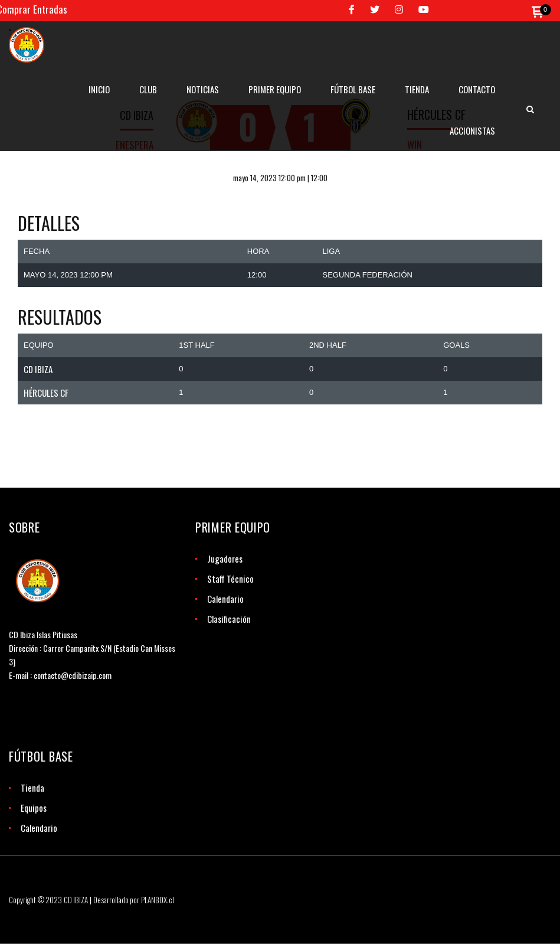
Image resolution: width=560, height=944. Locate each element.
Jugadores (225, 558)
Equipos (34, 808)
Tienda (32, 788)
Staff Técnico (230, 579)
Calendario (225, 599)
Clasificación (229, 619)
